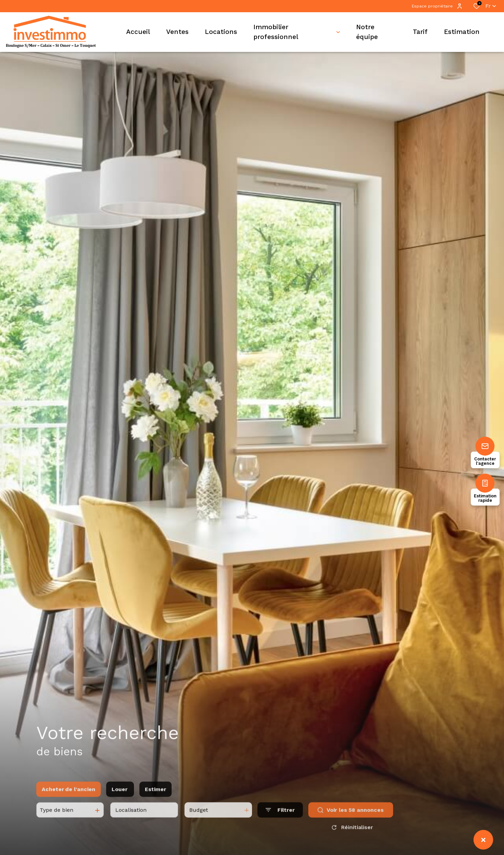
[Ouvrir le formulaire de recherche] (280, 818)
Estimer (156, 796)
